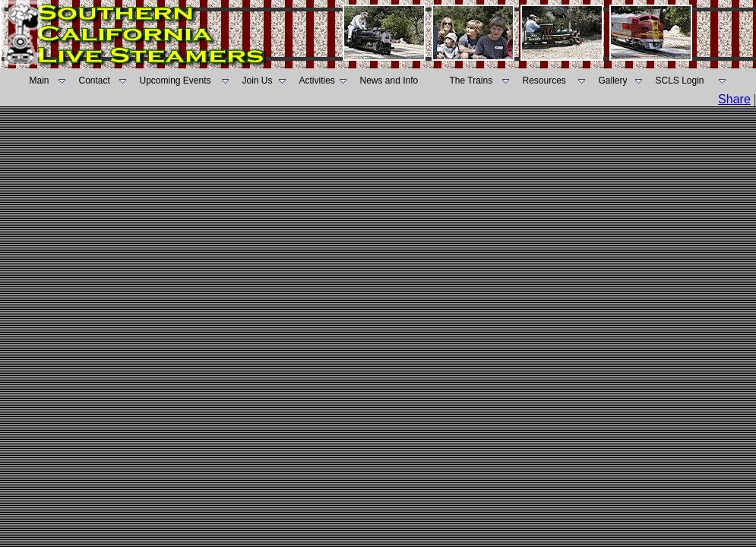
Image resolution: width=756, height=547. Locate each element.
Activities (317, 81)
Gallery (613, 81)
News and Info (389, 81)
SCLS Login (680, 81)
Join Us (258, 81)
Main (40, 81)
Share (734, 99)
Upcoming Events (176, 81)
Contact (95, 81)
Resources (544, 81)
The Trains (471, 81)
